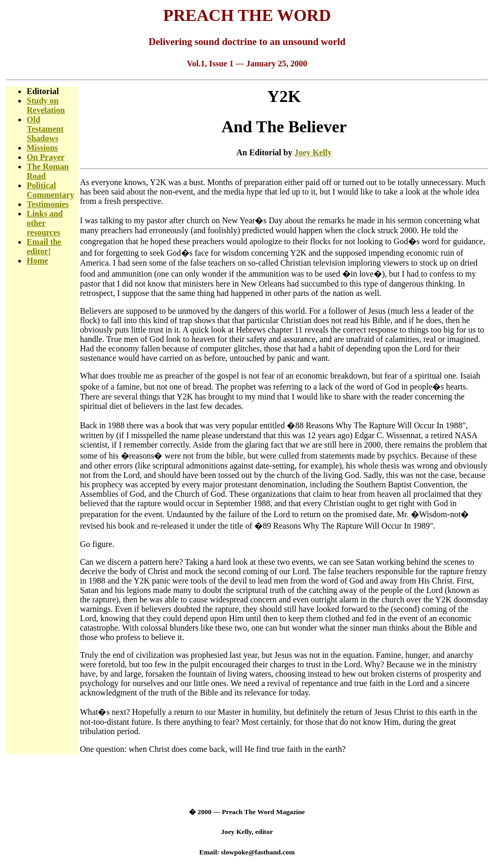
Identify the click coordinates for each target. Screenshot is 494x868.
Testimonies (48, 204)
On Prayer (46, 157)
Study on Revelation (46, 105)
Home (37, 261)
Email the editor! (44, 247)
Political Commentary (50, 190)
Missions (42, 148)
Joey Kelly (313, 152)
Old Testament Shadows (45, 129)
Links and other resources (45, 223)
